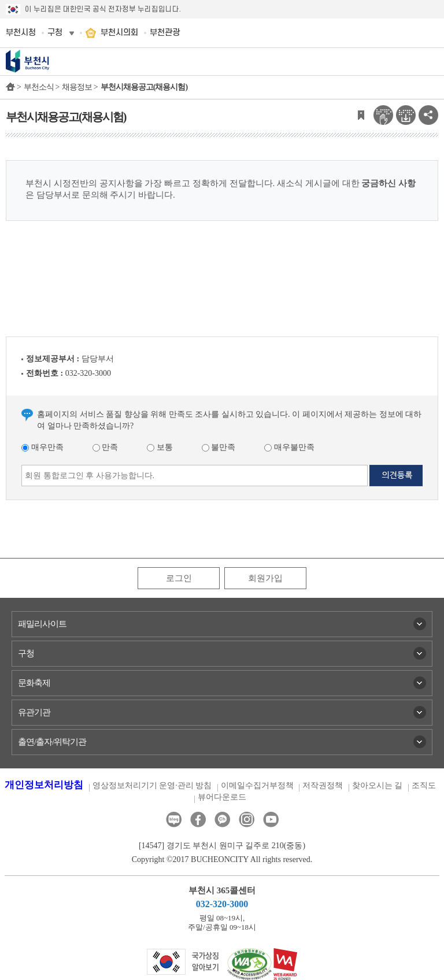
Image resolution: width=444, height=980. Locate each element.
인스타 (247, 820)
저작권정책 (323, 785)
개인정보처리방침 (44, 785)
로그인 (179, 578)
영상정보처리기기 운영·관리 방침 (152, 785)
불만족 (219, 447)
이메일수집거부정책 (257, 785)
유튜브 (271, 820)
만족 (106, 447)
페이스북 (198, 820)
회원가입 (265, 578)
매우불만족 (289, 447)
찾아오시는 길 (378, 785)
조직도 (424, 785)
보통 (160, 447)
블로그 (174, 820)
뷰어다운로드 (222, 797)
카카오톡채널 (222, 820)
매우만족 (42, 447)
